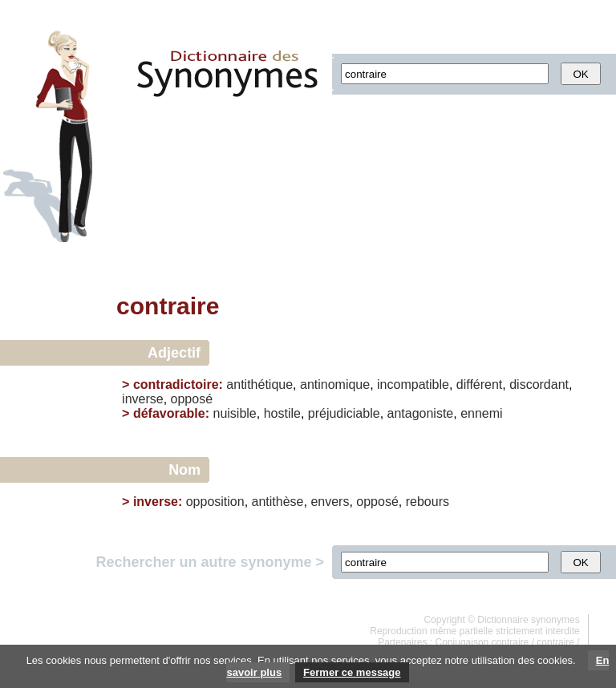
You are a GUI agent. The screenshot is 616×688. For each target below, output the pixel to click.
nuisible (234, 413)
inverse (143, 399)
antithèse (278, 502)
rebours (428, 502)
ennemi (481, 413)
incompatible (413, 384)
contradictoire (176, 384)
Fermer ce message (352, 672)
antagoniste (421, 413)
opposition (215, 502)
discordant (539, 384)
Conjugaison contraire (482, 642)
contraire (555, 642)
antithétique (259, 384)
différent (480, 384)
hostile (282, 413)
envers (330, 502)
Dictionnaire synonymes (528, 620)
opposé (192, 399)
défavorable (169, 413)
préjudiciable (344, 413)
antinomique (335, 384)
